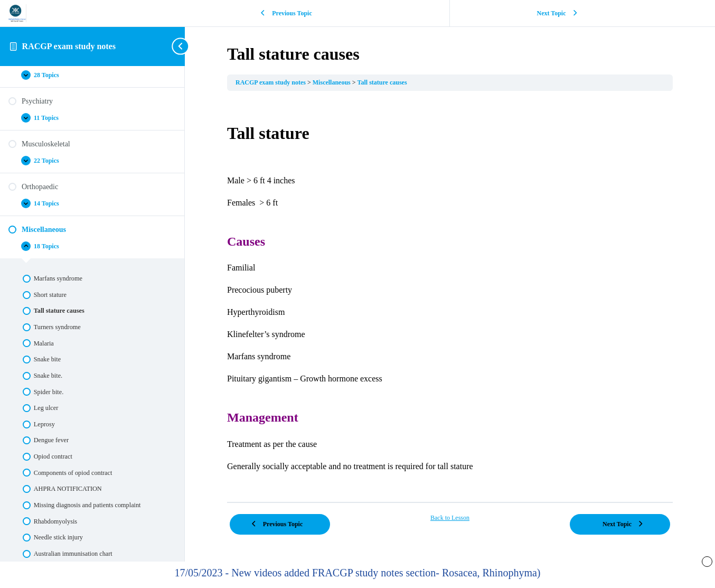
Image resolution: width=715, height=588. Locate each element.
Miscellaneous (332, 82)
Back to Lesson (450, 518)
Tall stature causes (382, 82)
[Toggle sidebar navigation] (182, 46)
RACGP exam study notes (69, 46)
